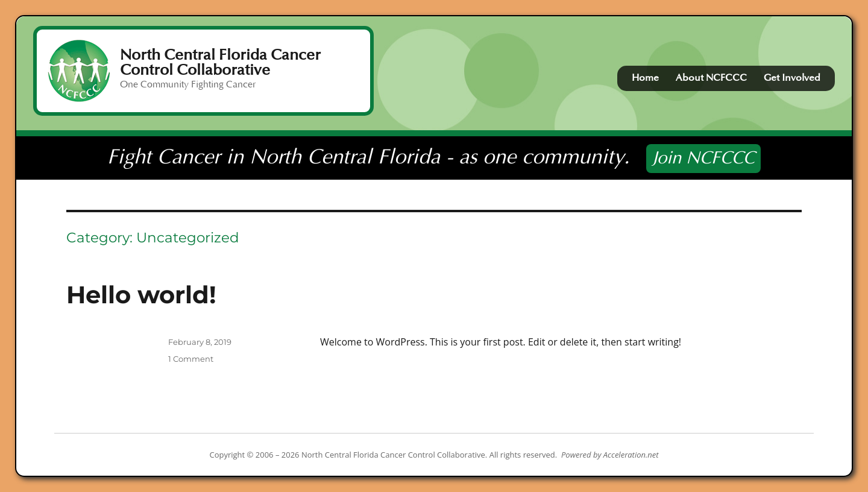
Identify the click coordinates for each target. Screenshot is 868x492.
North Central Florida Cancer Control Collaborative (220, 62)
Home (645, 78)
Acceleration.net (631, 455)
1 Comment (191, 359)
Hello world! (141, 295)
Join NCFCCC (703, 158)
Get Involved (792, 78)
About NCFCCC (711, 78)
